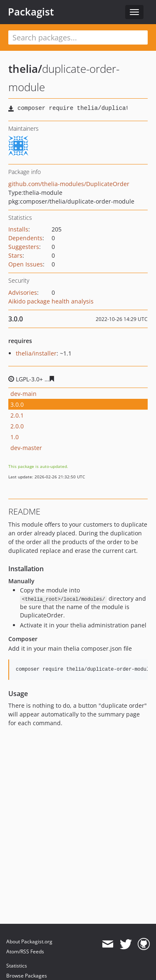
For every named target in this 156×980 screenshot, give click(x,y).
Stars (15, 255)
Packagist (31, 12)
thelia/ (25, 69)
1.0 (15, 437)
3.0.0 (17, 404)
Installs (18, 229)
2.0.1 (17, 415)
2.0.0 (17, 426)
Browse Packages (27, 976)
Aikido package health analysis (51, 301)
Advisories (23, 292)
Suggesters (24, 247)
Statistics (17, 966)
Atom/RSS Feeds (25, 951)
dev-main (24, 394)
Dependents (25, 238)
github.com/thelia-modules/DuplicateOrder (69, 184)
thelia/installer (36, 353)
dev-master (26, 448)
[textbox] (78, 37)
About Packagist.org (29, 941)
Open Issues (26, 264)
